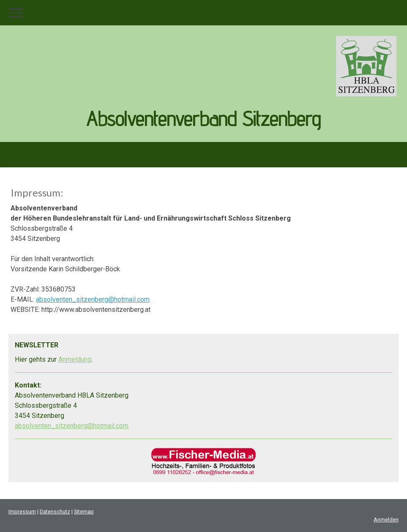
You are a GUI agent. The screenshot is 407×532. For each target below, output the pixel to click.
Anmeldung (75, 359)
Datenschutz (55, 512)
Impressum (22, 512)
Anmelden (386, 520)
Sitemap (84, 512)
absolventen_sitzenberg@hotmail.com (93, 299)
